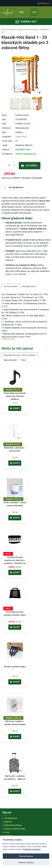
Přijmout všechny (26, 856)
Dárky (23, 360)
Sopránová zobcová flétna (28, 29)
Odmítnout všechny (26, 863)
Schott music (21, 137)
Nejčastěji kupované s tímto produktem (20, 355)
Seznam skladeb (10, 286)
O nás (7, 832)
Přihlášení (44, 3)
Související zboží (28, 286)
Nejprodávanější (10, 360)
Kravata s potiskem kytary (15, 667)
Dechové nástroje (8, 29)
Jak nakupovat (11, 818)
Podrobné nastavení (32, 849)
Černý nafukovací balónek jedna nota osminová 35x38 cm (15, 396)
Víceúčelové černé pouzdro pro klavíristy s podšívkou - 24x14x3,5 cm (15, 560)
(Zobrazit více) (8, 339)
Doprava (8, 822)
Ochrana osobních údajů (15, 829)
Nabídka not (26, 22)
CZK (23, 12)
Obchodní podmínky (13, 825)
